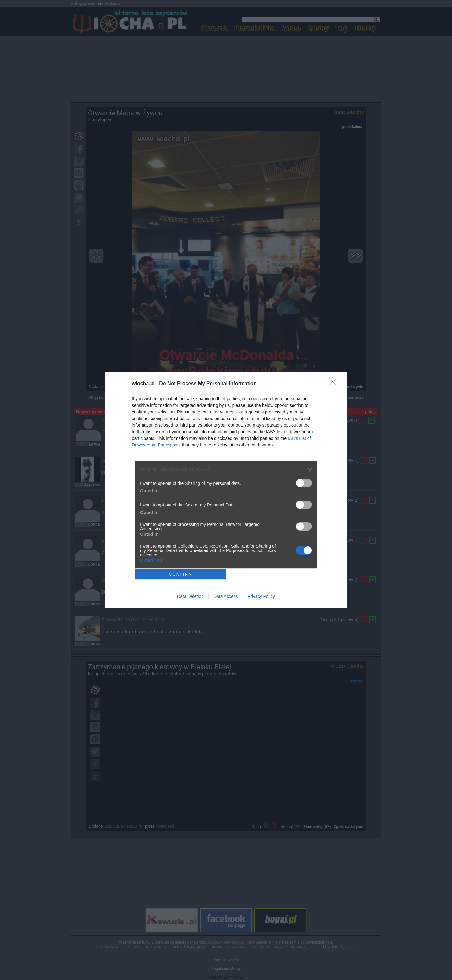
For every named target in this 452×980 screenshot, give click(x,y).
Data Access (226, 596)
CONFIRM (181, 574)
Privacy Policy (261, 596)
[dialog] (226, 490)
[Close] (335, 384)
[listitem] (226, 469)
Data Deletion (190, 596)
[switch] (304, 483)
